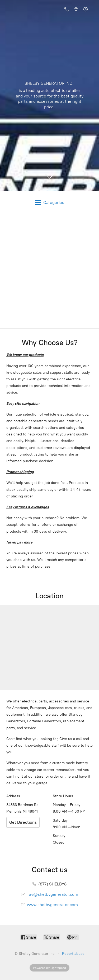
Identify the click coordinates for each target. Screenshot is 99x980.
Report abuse (73, 954)
